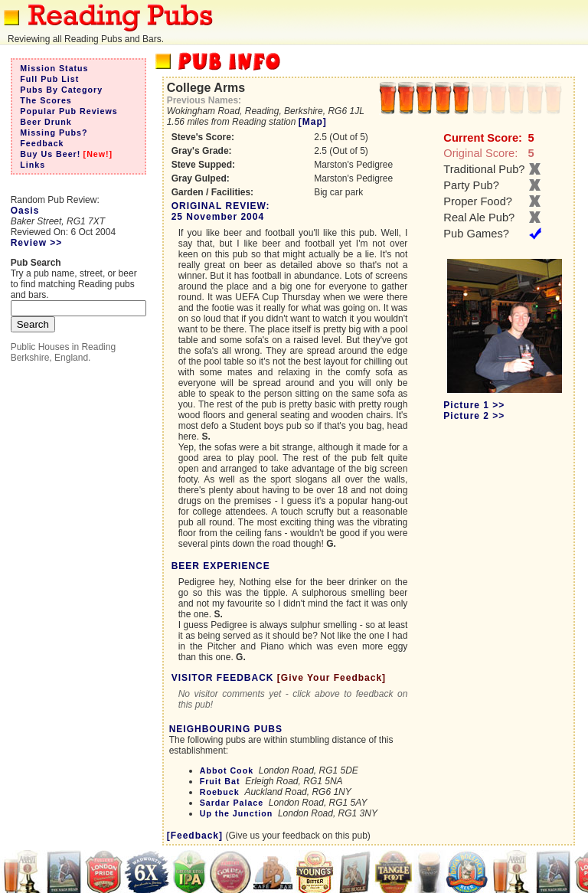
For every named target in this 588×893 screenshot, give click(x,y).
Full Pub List (49, 79)
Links (33, 165)
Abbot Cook (227, 770)
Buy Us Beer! (50, 154)
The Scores (46, 100)
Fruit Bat (220, 781)
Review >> (37, 243)
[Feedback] (195, 836)
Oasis (25, 211)
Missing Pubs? (54, 132)
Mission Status (54, 68)
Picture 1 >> (474, 405)
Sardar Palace (232, 803)
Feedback (42, 143)
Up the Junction (237, 813)
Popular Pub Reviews (69, 111)
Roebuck (220, 792)
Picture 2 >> (474, 416)
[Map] (313, 122)
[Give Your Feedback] (332, 678)
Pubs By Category (61, 90)
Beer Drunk (46, 122)
